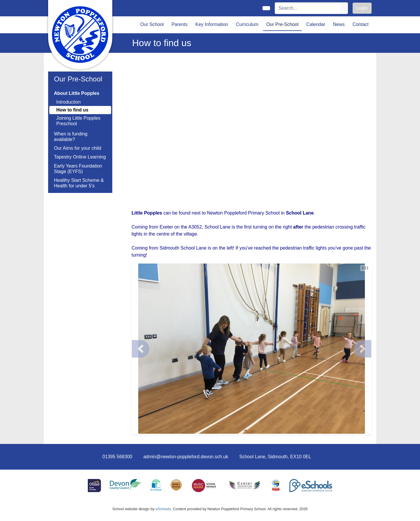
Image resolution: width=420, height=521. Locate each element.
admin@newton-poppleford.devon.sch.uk (186, 457)
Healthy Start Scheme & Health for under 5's (79, 183)
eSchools (163, 509)
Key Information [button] (212, 24)
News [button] (339, 24)
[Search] (308, 8)
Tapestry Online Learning (80, 157)
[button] (141, 349)
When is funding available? (71, 137)
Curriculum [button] (247, 24)
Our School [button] (152, 24)
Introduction (69, 102)
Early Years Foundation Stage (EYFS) (78, 169)
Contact (361, 24)
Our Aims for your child (78, 148)
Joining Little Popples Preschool (78, 121)
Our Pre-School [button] (282, 24)
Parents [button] (180, 24)
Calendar (316, 24)
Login (362, 8)
